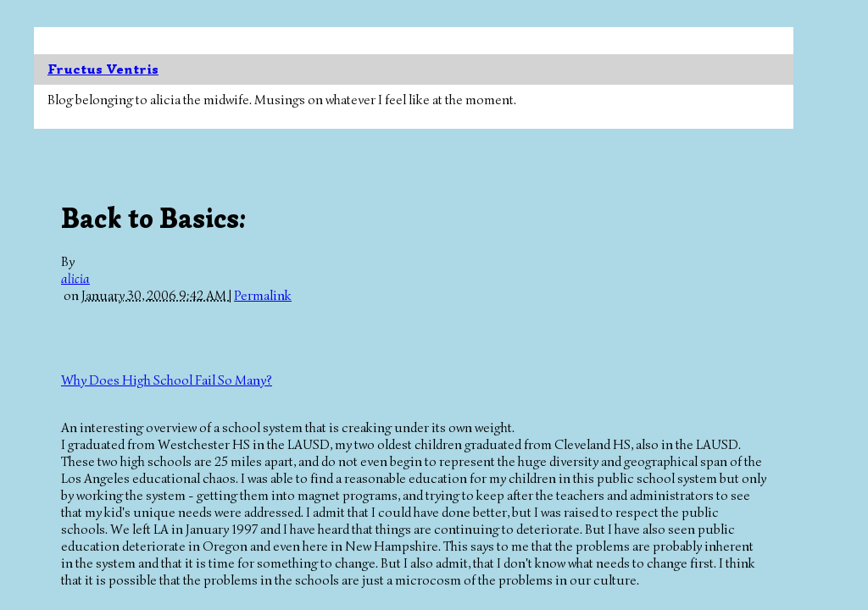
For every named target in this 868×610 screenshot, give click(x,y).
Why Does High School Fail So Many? (167, 380)
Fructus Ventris (103, 69)
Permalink (263, 296)
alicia (75, 279)
